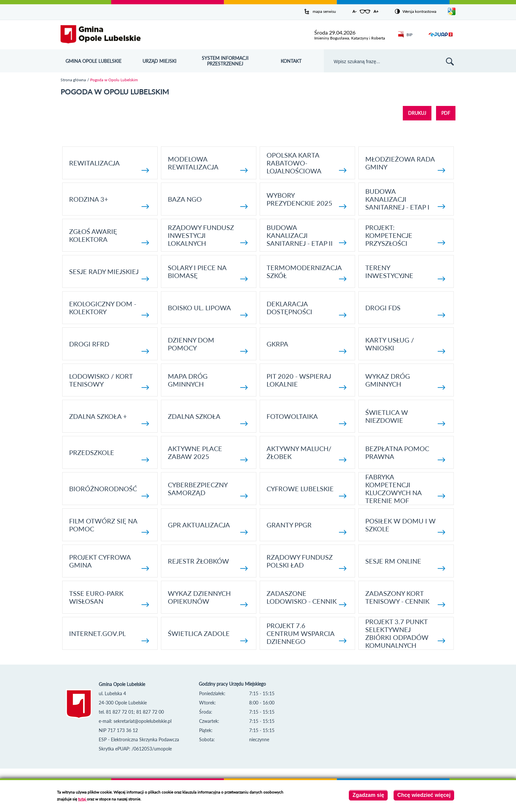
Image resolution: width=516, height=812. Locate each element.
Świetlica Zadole (208, 636)
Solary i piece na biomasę (208, 272)
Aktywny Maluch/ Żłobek (307, 453)
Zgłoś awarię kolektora (109, 236)
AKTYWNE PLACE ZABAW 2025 (208, 453)
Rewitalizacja (109, 166)
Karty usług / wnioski (405, 345)
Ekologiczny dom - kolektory (109, 308)
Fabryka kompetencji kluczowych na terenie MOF (405, 489)
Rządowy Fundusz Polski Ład (307, 562)
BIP (405, 35)
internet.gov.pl (109, 636)
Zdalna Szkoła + (109, 419)
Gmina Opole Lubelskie (93, 61)
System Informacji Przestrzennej (225, 61)
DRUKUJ (417, 113)
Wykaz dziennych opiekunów (208, 598)
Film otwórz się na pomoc (109, 526)
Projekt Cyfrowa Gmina (109, 562)
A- (354, 11)
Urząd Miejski (159, 61)
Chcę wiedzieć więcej (424, 795)
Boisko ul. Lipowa (208, 310)
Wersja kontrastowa (419, 11)
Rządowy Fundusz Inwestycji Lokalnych (208, 235)
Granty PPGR (307, 528)
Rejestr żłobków (208, 564)
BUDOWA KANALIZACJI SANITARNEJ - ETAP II (307, 235)
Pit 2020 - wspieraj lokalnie (307, 381)
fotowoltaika (307, 419)
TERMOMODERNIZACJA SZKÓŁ (307, 272)
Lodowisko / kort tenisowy (109, 381)
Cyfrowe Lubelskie (307, 491)
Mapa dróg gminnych (208, 381)
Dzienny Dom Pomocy (208, 345)
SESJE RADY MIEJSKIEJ (109, 274)
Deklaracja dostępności (307, 308)
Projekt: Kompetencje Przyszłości (405, 235)
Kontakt (291, 61)
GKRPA (307, 347)
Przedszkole (109, 455)
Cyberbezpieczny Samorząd (208, 489)
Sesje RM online (405, 564)
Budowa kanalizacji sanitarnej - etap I (405, 199)
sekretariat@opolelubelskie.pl (142, 721)
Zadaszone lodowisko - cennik (307, 598)
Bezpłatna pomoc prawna (405, 453)
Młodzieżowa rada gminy (405, 164)
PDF (446, 113)
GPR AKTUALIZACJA (208, 528)
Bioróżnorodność (109, 491)
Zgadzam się (368, 795)
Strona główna (73, 80)
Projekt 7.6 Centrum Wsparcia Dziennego (307, 633)
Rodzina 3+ (109, 202)
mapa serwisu (324, 11)
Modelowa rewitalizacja (208, 164)
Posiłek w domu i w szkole (405, 526)
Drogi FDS (405, 310)
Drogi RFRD (109, 347)
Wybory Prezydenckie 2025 (307, 200)
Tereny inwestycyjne (405, 272)
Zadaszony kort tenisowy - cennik (405, 598)
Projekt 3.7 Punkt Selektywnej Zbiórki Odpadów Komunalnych (405, 633)
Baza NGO (208, 202)
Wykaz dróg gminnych (405, 381)
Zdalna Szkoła (208, 419)
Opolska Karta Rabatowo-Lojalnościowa (307, 163)
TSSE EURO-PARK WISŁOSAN (109, 598)
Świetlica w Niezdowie (405, 417)
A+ (376, 11)
